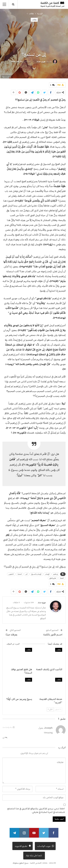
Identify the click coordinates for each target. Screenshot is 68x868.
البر (27, 574)
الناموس (11, 574)
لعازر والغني (53, 578)
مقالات (34, 20)
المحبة (20, 574)
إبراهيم (56, 574)
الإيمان (47, 574)
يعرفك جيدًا (11, 635)
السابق (58, 709)
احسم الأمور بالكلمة (53, 635)
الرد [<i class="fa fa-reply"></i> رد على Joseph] (5, 738)
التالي (50, 709)
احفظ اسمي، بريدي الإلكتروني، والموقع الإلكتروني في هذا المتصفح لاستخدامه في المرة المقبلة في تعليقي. (36, 810)
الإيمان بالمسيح (36, 574)
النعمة (62, 578)
